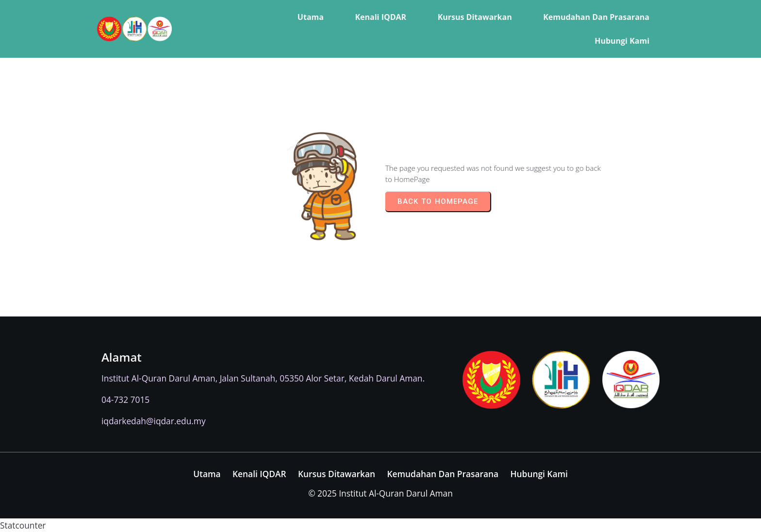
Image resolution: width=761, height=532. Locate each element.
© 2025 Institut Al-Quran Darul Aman (380, 493)
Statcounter (23, 525)
